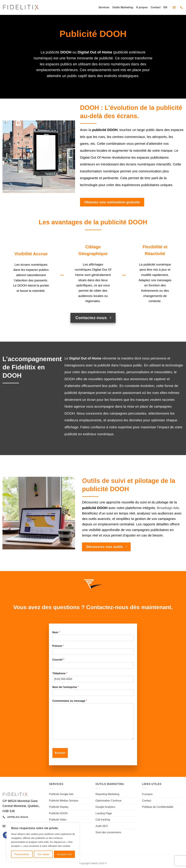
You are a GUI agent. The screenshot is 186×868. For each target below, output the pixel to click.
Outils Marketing (123, 7)
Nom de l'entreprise (65, 687)
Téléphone (60, 673)
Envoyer (60, 753)
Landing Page (104, 813)
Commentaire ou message (70, 701)
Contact (156, 7)
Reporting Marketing (107, 794)
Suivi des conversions (108, 832)
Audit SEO (102, 826)
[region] (43, 842)
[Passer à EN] (165, 7)
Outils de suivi (104, 481)
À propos (142, 7)
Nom (56, 632)
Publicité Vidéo (58, 820)
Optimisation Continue (109, 801)
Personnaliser (22, 854)
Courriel (58, 660)
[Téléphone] (93, 679)
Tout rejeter (43, 854)
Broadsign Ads (168, 508)
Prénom (58, 646)
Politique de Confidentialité (158, 807)
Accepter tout (64, 854)
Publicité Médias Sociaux (64, 801)
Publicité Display (59, 807)
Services (104, 7)
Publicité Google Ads (61, 794)
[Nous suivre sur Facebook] (6, 835)
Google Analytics (105, 807)
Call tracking (103, 820)
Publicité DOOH (58, 813)
